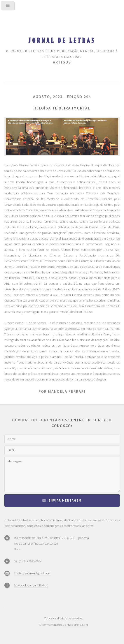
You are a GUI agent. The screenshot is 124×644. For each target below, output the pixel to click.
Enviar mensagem (65, 500)
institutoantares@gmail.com (32, 573)
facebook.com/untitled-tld (31, 585)
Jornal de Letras (62, 40)
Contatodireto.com (75, 625)
